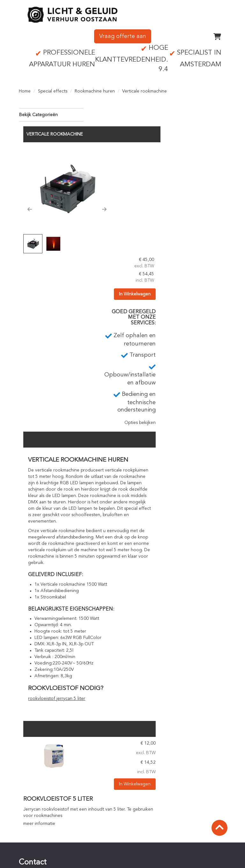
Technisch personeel (152, 766)
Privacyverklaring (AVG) (47, 847)
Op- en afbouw (147, 760)
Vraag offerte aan (123, 35)
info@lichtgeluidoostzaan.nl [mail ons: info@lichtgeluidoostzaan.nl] (56, 770)
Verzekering (35, 853)
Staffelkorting (146, 813)
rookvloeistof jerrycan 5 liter (126, 573)
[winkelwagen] (217, 35)
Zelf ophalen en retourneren (161, 747)
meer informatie (109, 697)
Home (25, 89)
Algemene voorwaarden (48, 841)
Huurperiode (145, 807)
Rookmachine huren (95, 89)
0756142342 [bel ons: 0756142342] (41, 759)
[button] (99, 181)
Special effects (53, 89)
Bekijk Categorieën (51, 112)
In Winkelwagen (206, 168)
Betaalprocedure (149, 800)
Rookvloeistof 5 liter (128, 673)
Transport (141, 753)
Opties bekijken (206, 297)
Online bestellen (148, 794)
